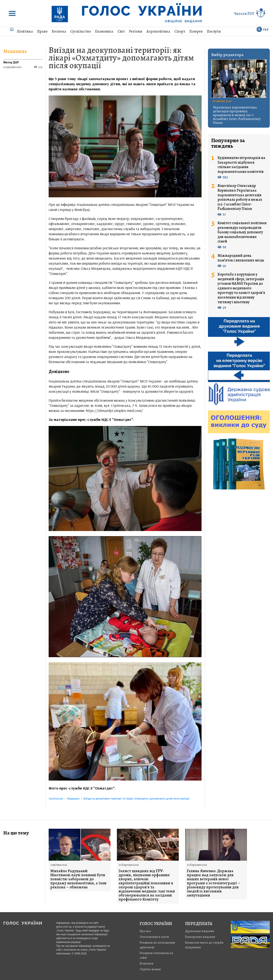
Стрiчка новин (150, 969)
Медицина (15, 51)
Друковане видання (200, 931)
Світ (121, 31)
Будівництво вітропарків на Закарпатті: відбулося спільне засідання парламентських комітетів (241, 165)
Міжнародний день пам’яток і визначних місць (241, 258)
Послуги (214, 31)
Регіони (136, 31)
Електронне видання (200, 937)
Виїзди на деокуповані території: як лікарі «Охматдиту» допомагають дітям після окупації (121, 58)
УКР (266, 30)
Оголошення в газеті (154, 937)
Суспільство (81, 31)
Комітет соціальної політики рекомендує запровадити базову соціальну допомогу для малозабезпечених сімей (242, 232)
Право (42, 31)
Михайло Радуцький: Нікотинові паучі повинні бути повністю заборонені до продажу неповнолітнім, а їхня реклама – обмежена (78, 879)
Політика (25, 31)
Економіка (104, 31)
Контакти (147, 963)
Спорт (180, 31)
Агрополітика (158, 31)
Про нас (145, 931)
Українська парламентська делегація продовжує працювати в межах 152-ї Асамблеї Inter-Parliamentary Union (237, 115)
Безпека (59, 31)
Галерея (196, 31)
